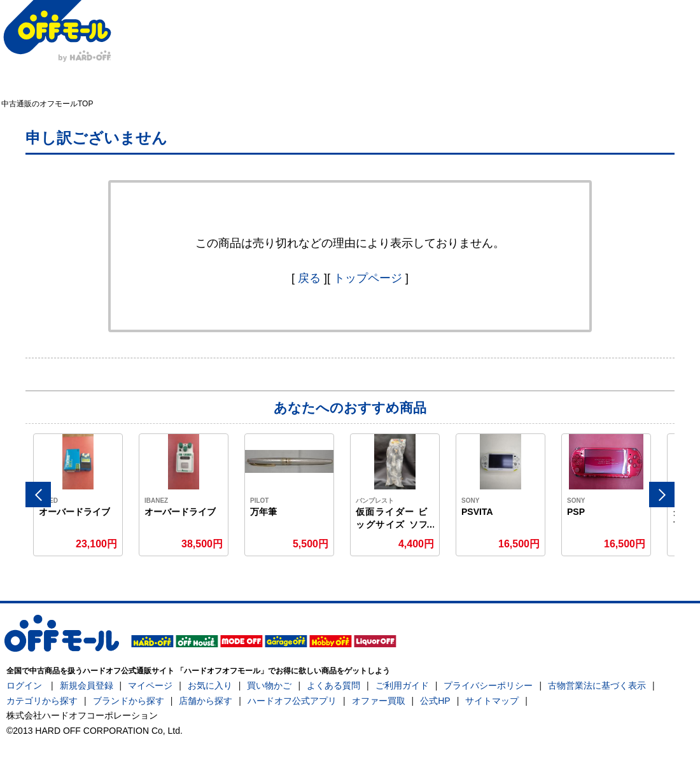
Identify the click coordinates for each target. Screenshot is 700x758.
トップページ (368, 278)
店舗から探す (206, 701)
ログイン (24, 685)
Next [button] (662, 495)
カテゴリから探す (42, 701)
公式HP (435, 701)
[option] (78, 495)
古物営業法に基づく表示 (597, 685)
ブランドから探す (129, 701)
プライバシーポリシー (488, 685)
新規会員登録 (87, 685)
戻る (309, 278)
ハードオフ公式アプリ (292, 701)
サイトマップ (492, 701)
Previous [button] (38, 495)
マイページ (150, 685)
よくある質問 (333, 685)
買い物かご (269, 685)
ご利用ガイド (402, 685)
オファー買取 (379, 701)
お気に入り (210, 685)
